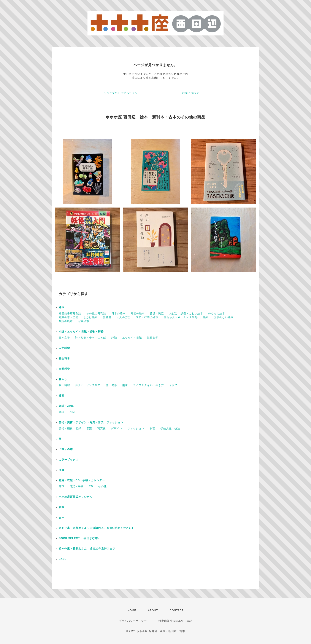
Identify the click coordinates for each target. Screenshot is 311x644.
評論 (114, 338)
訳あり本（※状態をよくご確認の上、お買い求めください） (97, 528)
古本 (62, 518)
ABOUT (153, 610)
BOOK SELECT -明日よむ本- (79, 538)
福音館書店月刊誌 (70, 313)
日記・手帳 (77, 486)
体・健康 (111, 385)
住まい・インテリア (88, 385)
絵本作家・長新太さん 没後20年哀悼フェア (87, 549)
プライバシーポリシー (133, 621)
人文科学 (64, 348)
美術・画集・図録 (70, 428)
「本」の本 (66, 449)
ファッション (136, 428)
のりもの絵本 (217, 313)
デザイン (117, 428)
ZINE (73, 412)
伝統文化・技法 (170, 428)
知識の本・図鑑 (69, 317)
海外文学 (153, 338)
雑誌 (62, 412)
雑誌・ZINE (66, 406)
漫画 (62, 396)
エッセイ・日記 (132, 338)
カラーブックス (69, 460)
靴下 (62, 486)
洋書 (62, 470)
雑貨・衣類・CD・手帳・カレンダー (82, 480)
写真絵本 (84, 321)
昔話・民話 (157, 313)
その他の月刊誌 (96, 313)
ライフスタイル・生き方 (148, 385)
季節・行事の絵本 (147, 317)
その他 (102, 486)
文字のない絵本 (224, 317)
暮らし (63, 379)
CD (91, 486)
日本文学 (64, 338)
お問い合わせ (190, 93)
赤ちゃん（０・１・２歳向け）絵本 (186, 317)
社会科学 (64, 358)
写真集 (102, 428)
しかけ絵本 (91, 317)
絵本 (62, 307)
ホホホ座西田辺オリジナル (76, 497)
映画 (152, 428)
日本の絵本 (118, 313)
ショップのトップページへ (121, 93)
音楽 (89, 428)
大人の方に (124, 317)
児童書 (107, 317)
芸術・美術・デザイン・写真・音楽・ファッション (91, 422)
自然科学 (64, 369)
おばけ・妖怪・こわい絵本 (186, 313)
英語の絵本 (66, 321)
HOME (132, 610)
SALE (63, 559)
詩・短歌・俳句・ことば (91, 338)
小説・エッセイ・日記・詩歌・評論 (81, 332)
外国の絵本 (138, 313)
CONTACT (176, 610)
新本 (62, 507)
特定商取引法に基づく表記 (175, 621)
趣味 (125, 385)
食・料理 (64, 385)
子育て (174, 385)
